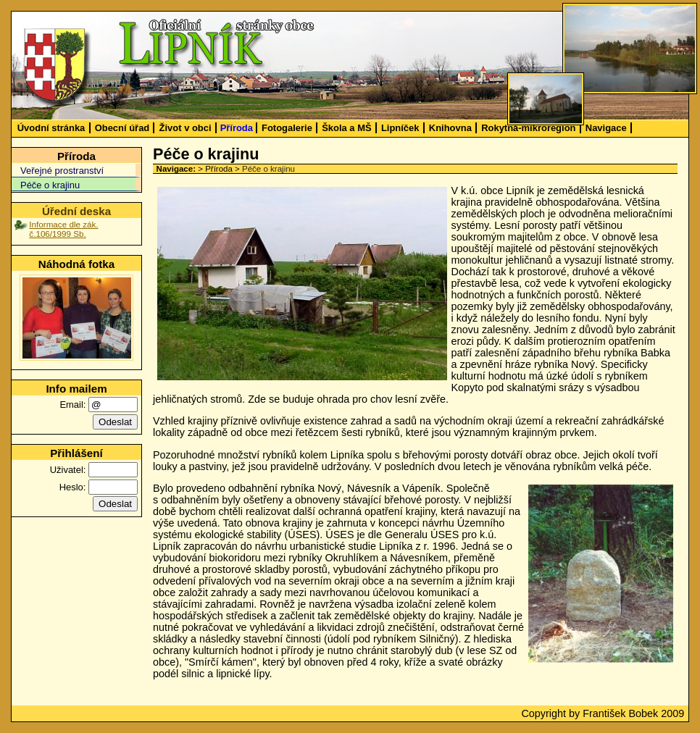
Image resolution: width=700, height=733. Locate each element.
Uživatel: (68, 470)
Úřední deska (76, 211)
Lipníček (400, 128)
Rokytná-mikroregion (528, 128)
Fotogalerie (287, 128)
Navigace (606, 128)
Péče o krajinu (50, 185)
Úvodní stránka (51, 128)
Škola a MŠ (346, 128)
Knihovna (450, 128)
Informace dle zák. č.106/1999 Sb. (63, 229)
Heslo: (73, 487)
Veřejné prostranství (62, 171)
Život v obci (186, 128)
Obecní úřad (122, 128)
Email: (72, 405)
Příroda (237, 128)
